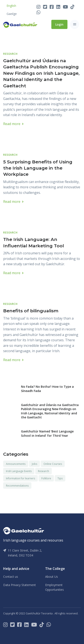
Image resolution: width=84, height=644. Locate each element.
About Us (52, 577)
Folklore (46, 478)
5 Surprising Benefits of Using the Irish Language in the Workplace (38, 168)
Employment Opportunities (55, 587)
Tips (60, 478)
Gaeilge (12, 14)
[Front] (20, 24)
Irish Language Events (19, 471)
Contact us (11, 577)
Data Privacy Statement (20, 585)
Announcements (16, 464)
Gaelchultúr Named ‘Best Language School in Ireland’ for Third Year (47, 433)
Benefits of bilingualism (31, 311)
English (11, 6)
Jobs (34, 464)
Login (59, 24)
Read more (13, 124)
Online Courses (53, 464)
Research (10, 54)
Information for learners (20, 478)
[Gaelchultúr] (24, 530)
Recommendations (17, 486)
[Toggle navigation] (75, 24)
